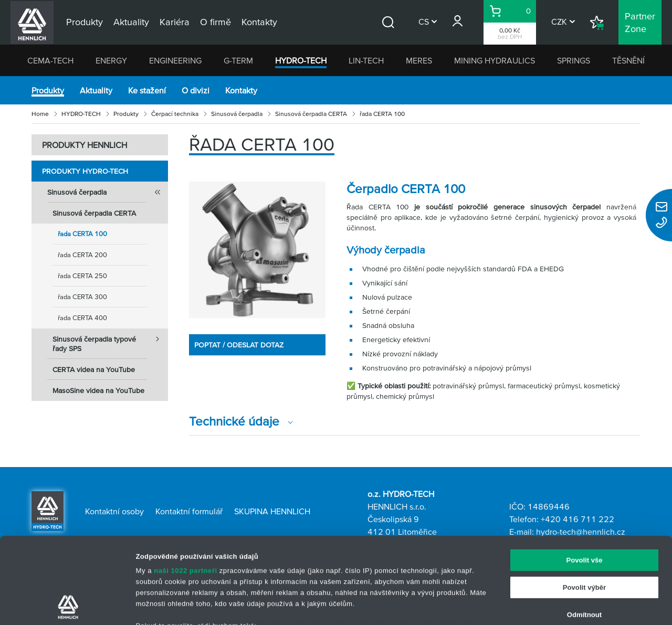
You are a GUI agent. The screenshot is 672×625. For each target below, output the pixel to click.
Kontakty (241, 90)
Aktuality (96, 90)
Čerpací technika (175, 114)
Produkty (48, 90)
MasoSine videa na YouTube (98, 390)
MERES (419, 60)
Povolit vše (584, 479)
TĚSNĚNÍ (628, 60)
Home (40, 114)
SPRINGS (574, 60)
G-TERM (238, 60)
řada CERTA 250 (82, 276)
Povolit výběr (584, 507)
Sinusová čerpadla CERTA (311, 114)
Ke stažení (147, 90)
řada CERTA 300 (82, 297)
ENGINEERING (175, 60)
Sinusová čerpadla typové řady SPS (110, 341)
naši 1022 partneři (186, 490)
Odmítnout (584, 534)
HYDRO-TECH (301, 60)
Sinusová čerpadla (237, 114)
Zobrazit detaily (516, 605)
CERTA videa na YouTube (94, 369)
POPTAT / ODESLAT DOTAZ (239, 345)
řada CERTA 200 (82, 255)
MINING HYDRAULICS (495, 60)
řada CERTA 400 (82, 318)
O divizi (196, 90)
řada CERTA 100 (82, 234)
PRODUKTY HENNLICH (85, 145)
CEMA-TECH (50, 60)
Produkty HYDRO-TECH (85, 171)
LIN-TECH (366, 60)
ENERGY (111, 60)
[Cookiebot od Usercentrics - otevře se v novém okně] (68, 606)
